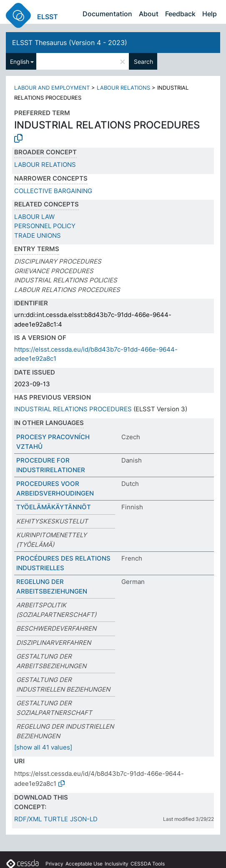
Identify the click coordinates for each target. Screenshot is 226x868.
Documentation (107, 14)
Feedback (180, 14)
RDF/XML (28, 819)
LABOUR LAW (34, 217)
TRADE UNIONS (38, 235)
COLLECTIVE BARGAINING (53, 191)
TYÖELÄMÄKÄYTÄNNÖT (54, 507)
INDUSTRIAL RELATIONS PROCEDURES (73, 409)
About (149, 14)
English (20, 62)
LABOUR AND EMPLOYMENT (52, 88)
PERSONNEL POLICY (45, 226)
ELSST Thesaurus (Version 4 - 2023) (70, 43)
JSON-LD (84, 819)
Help (210, 14)
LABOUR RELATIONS (123, 88)
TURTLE (56, 819)
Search (143, 62)
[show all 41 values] (43, 747)
